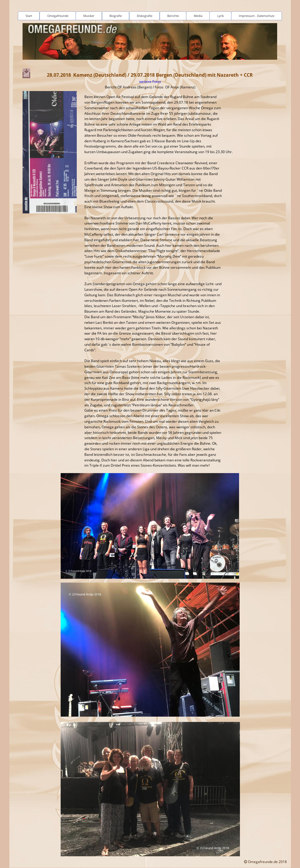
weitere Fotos (150, 82)
